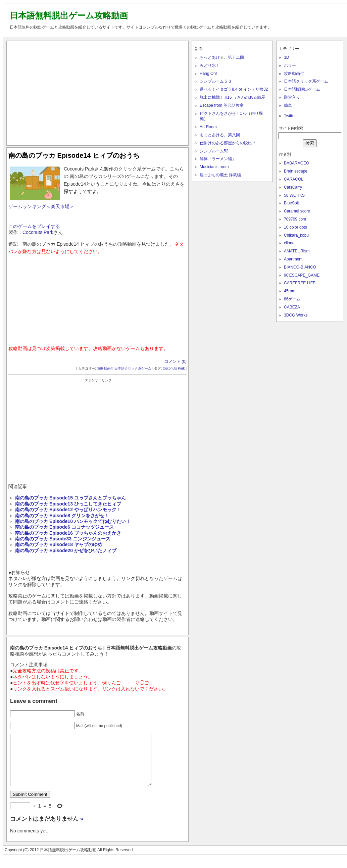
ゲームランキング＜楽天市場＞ (41, 206)
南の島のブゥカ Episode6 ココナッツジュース (64, 527)
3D (286, 57)
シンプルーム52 (214, 151)
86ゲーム (292, 299)
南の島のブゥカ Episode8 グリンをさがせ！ (62, 516)
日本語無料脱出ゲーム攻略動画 (69, 15)
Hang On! (208, 74)
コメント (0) (176, 361)
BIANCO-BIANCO (300, 267)
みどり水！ (210, 65)
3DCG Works (296, 315)
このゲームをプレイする (34, 226)
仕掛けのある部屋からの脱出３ (228, 143)
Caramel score (297, 211)
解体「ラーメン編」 (218, 159)
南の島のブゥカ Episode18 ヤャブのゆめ (59, 544)
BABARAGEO (296, 163)
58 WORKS (294, 195)
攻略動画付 (105, 368)
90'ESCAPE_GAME (302, 275)
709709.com (295, 219)
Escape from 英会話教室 (222, 105)
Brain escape (296, 171)
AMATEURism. (297, 251)
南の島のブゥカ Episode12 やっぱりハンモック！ (68, 510)
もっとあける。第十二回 (222, 57)
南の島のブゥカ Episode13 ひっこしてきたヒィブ (68, 504)
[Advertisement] (98, 92)
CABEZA (292, 307)
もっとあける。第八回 (220, 135)
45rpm (290, 291)
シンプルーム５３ (216, 81)
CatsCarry (293, 187)
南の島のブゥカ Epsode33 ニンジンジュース (63, 539)
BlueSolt (291, 203)
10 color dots (295, 227)
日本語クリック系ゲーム (133, 368)
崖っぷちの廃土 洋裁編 (220, 175)
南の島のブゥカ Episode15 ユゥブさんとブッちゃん (70, 498)
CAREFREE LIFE (300, 283)
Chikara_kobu (296, 235)
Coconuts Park (38, 232)
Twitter (290, 116)
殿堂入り (292, 97)
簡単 (288, 105)
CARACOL (294, 179)
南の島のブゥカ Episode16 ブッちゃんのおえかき (68, 533)
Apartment (293, 259)
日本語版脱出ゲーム (302, 89)
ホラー (290, 65)
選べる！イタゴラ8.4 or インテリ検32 (234, 89)
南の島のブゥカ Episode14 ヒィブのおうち (74, 155)
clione (289, 243)
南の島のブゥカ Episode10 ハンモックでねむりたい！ (73, 521)
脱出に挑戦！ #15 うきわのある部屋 (232, 97)
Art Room (208, 127)
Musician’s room (214, 167)
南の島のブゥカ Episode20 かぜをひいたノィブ (66, 550)
